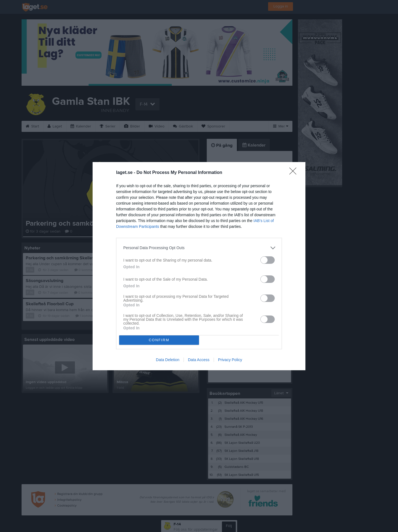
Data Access (199, 360)
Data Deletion (168, 360)
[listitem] (199, 248)
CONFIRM (159, 340)
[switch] (268, 260)
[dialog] (199, 266)
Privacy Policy (230, 360)
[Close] (295, 173)
